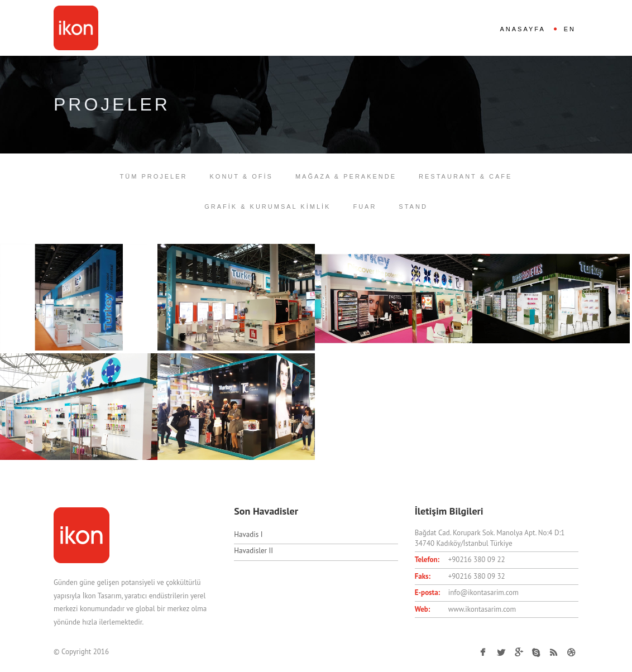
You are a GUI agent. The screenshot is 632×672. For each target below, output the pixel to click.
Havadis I (248, 534)
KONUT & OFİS (241, 176)
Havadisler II (253, 551)
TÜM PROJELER (154, 176)
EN (570, 29)
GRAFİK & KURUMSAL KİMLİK (267, 207)
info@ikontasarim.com (483, 592)
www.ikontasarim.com (482, 609)
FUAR (365, 207)
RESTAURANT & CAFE (465, 176)
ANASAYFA (522, 29)
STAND (413, 207)
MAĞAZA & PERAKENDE (346, 176)
